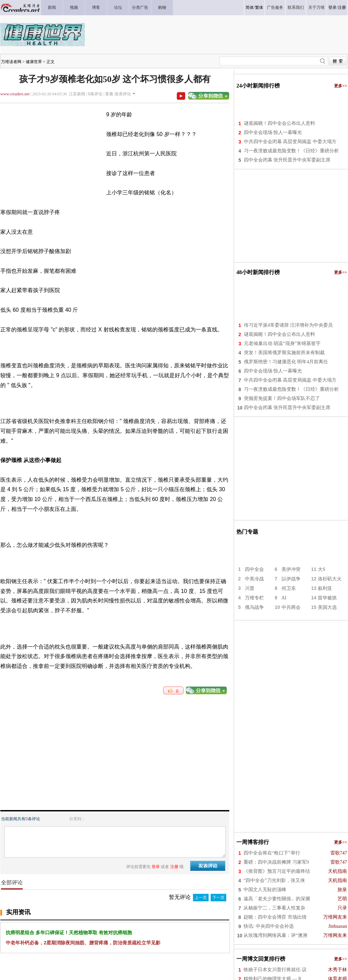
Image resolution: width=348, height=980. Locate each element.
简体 (250, 7)
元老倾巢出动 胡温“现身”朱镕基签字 (282, 343)
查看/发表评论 (118, 94)
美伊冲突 (291, 569)
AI (284, 598)
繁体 (259, 7)
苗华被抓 (327, 598)
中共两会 (291, 607)
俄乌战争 (254, 607)
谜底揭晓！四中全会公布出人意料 (279, 123)
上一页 (201, 898)
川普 (250, 588)
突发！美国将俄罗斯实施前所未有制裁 (284, 353)
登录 (332, 7)
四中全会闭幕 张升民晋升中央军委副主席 (287, 160)
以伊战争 (291, 579)
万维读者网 (11, 62)
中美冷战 (254, 579)
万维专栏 (254, 598)
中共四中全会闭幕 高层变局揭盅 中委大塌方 (290, 142)
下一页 (218, 898)
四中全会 (254, 569)
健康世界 (34, 62)
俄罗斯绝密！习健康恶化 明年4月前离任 (286, 362)
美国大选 (327, 607)
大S (322, 569)
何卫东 (289, 588)
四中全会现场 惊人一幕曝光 (273, 132)
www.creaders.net (15, 94)
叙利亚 (325, 588)
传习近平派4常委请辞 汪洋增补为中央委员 (288, 325)
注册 (342, 7)
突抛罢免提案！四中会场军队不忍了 (282, 398)
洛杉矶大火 (330, 579)
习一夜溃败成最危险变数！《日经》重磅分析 (291, 151)
